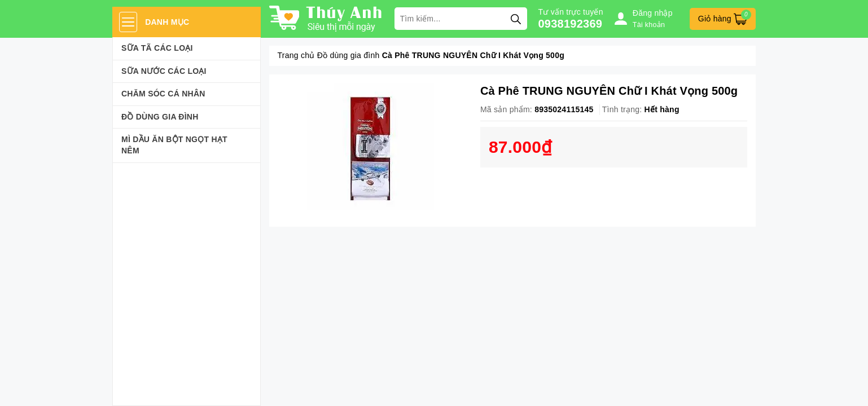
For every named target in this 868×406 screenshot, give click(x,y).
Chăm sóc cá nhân (163, 94)
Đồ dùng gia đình (160, 117)
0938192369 (571, 24)
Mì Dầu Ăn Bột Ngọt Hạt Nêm (174, 145)
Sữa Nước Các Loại (164, 71)
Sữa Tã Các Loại (157, 48)
